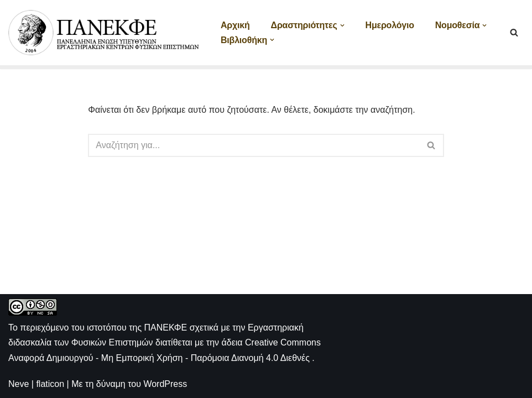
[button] (342, 25)
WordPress (165, 384)
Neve (19, 384)
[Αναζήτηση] (514, 32)
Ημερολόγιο (390, 25)
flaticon (50, 384)
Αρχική (235, 25)
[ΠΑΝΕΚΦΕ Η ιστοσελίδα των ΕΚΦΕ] (105, 33)
